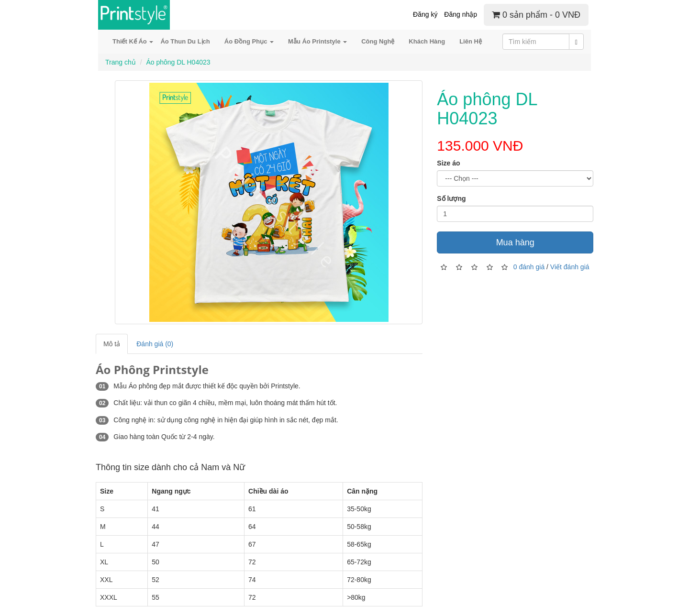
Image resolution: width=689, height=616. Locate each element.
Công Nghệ (378, 41)
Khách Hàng (427, 41)
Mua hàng (515, 242)
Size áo (448, 163)
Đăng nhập (461, 14)
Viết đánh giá (570, 266)
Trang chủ (121, 62)
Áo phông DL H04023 (178, 62)
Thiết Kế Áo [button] (133, 41)
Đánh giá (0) (155, 344)
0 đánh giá (529, 266)
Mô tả (112, 344)
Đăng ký (425, 14)
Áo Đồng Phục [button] (249, 41)
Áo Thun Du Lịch (185, 41)
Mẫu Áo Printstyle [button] (317, 41)
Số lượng (451, 198)
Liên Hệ (471, 41)
